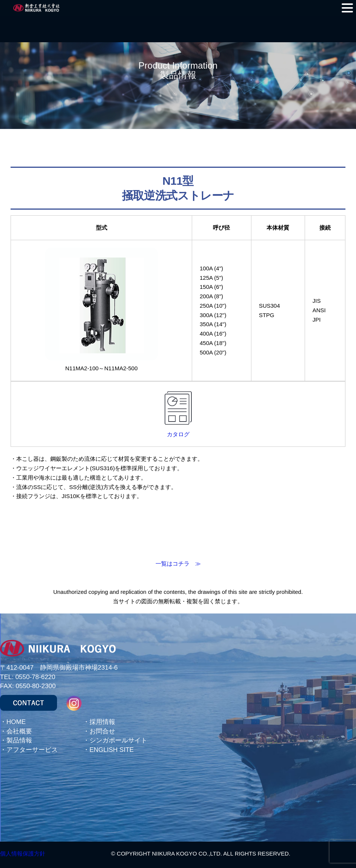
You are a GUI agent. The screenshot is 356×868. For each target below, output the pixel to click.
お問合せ (102, 731)
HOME (16, 722)
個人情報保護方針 (23, 853)
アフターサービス (32, 750)
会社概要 (19, 731)
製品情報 (19, 740)
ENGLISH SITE (112, 750)
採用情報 (102, 722)
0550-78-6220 (35, 677)
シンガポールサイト (118, 740)
